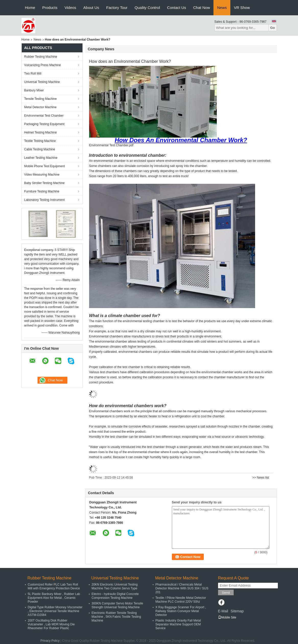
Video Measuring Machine (42, 175)
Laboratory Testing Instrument (45, 200)
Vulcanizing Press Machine (43, 65)
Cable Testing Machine (40, 149)
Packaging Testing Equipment (44, 124)
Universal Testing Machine (42, 82)
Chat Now (202, 8)
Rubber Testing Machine (41, 57)
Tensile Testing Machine (40, 99)
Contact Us (176, 8)
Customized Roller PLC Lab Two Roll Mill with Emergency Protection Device (54, 586)
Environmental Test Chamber (44, 116)
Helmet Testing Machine (41, 132)
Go (273, 28)
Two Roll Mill (33, 74)
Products (50, 8)
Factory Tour (117, 8)
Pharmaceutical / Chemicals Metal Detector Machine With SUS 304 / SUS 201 (182, 588)
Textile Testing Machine (40, 141)
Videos (70, 8)
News (222, 8)
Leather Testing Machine (41, 158)
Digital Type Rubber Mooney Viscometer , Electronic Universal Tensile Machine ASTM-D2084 (55, 611)
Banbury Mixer (34, 90)
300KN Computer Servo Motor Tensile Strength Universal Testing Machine (117, 605)
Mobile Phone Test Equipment (45, 166)
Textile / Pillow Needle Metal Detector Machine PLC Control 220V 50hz (181, 600)
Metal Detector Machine (40, 107)
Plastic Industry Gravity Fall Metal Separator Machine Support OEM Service (178, 624)
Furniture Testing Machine (42, 191)
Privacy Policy (50, 641)
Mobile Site (227, 617)
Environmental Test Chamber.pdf (111, 145)
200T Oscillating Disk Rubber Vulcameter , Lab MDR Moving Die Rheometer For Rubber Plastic (51, 624)
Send (226, 593)
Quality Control (147, 8)
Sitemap (237, 611)
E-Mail (223, 611)
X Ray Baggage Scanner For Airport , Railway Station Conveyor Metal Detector (181, 611)
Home (30, 8)
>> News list (261, 478)
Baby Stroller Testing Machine (45, 183)
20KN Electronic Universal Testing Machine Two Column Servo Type (115, 586)
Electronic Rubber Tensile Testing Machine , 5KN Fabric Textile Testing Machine (116, 617)
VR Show (242, 8)
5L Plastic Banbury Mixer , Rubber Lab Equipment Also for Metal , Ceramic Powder (54, 598)
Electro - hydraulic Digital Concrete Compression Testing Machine (115, 596)
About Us (91, 8)
